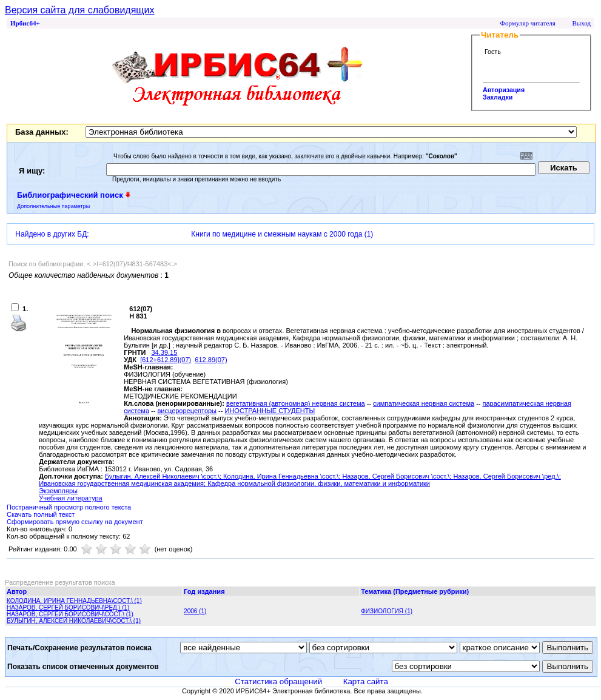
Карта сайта (366, 681)
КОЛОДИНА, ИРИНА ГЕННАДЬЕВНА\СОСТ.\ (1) (74, 601)
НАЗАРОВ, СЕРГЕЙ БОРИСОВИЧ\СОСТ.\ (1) (70, 614)
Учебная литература (71, 498)
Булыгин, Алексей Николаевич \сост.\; (164, 476)
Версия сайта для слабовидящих (79, 10)
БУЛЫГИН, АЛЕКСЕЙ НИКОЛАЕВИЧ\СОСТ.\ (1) (74, 621)
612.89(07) (211, 360)
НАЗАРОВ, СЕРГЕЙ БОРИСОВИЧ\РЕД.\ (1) (68, 607)
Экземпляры (58, 491)
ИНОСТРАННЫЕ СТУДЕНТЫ (270, 411)
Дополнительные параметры (53, 206)
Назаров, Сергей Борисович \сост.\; (398, 476)
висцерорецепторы (187, 411)
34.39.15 (164, 352)
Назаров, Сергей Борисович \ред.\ (506, 476)
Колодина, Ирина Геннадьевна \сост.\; (283, 476)
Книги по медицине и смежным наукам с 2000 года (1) (282, 234)
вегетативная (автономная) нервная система (296, 403)
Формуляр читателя (528, 23)
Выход (581, 23)
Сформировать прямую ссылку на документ (75, 522)
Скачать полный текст (41, 514)
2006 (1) (195, 611)
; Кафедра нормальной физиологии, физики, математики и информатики (317, 483)
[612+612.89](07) (166, 360)
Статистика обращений (278, 681)
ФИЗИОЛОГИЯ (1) (387, 611)
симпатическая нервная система (424, 403)
